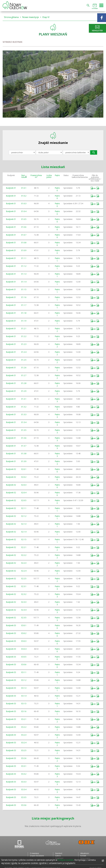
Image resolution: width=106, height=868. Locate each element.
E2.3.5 (24, 618)
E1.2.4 (24, 352)
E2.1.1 (24, 508)
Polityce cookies (66, 860)
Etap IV (46, 17)
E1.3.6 (24, 438)
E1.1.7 (24, 305)
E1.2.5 (24, 360)
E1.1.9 (24, 321)
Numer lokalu (24, 176)
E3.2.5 (24, 750)
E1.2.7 (24, 375)
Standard (59, 853)
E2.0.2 (24, 477)
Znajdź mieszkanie (37, 856)
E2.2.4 (24, 571)
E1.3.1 (24, 399)
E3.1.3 (24, 688)
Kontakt (83, 856)
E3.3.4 (24, 789)
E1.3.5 (24, 430)
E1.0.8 (24, 243)
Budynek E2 (11, 469)
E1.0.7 (24, 235)
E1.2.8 (24, 383)
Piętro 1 (57, 259)
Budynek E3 (11, 625)
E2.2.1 (24, 547)
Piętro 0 (57, 189)
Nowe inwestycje (31, 17)
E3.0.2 (24, 633)
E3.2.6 (24, 758)
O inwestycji (34, 853)
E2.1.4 (24, 532)
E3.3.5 (24, 797)
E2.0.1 (24, 469)
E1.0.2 (24, 196)
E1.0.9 (24, 250)
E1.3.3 (24, 414)
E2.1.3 (24, 524)
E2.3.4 (24, 610)
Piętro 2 (57, 330)
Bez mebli (98, 188)
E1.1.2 (24, 266)
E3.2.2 (24, 727)
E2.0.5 (24, 500)
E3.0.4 (24, 649)
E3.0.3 (24, 641)
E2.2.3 (24, 563)
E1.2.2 (24, 336)
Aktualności (85, 853)
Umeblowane (93, 188)
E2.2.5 (24, 578)
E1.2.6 (24, 368)
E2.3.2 (24, 594)
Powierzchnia (36, 176)
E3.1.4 (24, 696)
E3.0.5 (24, 657)
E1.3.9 (24, 461)
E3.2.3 (24, 735)
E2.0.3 (24, 485)
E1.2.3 (24, 344)
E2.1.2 (24, 516)
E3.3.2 (24, 774)
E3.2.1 (24, 719)
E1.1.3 (24, 274)
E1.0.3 (24, 203)
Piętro (57, 175)
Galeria (58, 856)
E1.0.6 (24, 227)
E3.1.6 (24, 711)
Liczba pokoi (49, 176)
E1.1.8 (24, 313)
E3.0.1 (24, 625)
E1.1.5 (24, 289)
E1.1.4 (24, 282)
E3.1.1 (24, 672)
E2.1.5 (24, 539)
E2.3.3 (24, 602)
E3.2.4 (24, 743)
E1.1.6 (24, 297)
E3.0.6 (24, 664)
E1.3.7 (24, 446)
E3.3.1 (24, 766)
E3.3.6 (24, 805)
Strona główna (11, 17)
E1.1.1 (24, 258)
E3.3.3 (24, 782)
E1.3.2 (24, 407)
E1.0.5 (24, 219)
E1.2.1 (24, 328)
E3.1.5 (24, 703)
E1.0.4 (24, 211)
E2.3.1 (24, 586)
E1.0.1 (24, 188)
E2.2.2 (24, 555)
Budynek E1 (11, 188)
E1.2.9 (24, 391)
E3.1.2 (24, 680)
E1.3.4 (24, 422)
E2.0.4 (24, 493)
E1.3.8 (24, 453)
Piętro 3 (57, 400)
